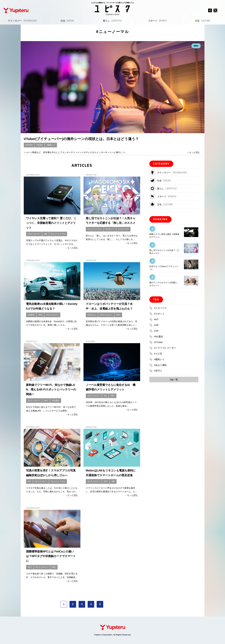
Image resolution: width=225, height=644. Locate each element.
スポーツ (157, 21)
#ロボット (110, 229)
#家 (46, 234)
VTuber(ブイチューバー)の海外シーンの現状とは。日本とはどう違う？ (86, 139)
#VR (156, 331)
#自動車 (31, 315)
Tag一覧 (174, 380)
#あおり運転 (161, 365)
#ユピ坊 (158, 354)
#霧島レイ (51, 145)
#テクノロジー (34, 234)
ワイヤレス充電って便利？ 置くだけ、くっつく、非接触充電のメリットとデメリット (51, 223)
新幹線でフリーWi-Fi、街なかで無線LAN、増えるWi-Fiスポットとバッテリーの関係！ (51, 390)
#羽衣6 (40, 145)
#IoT (118, 315)
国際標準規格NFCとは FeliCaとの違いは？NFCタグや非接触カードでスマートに (51, 556)
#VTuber (29, 145)
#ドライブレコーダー (166, 348)
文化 (203, 21)
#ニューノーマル (58, 234)
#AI (105, 396)
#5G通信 (56, 401)
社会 (67, 21)
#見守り (158, 371)
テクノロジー (22, 21)
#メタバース (123, 229)
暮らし (112, 21)
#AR (156, 325)
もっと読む (195, 152)
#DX (40, 315)
